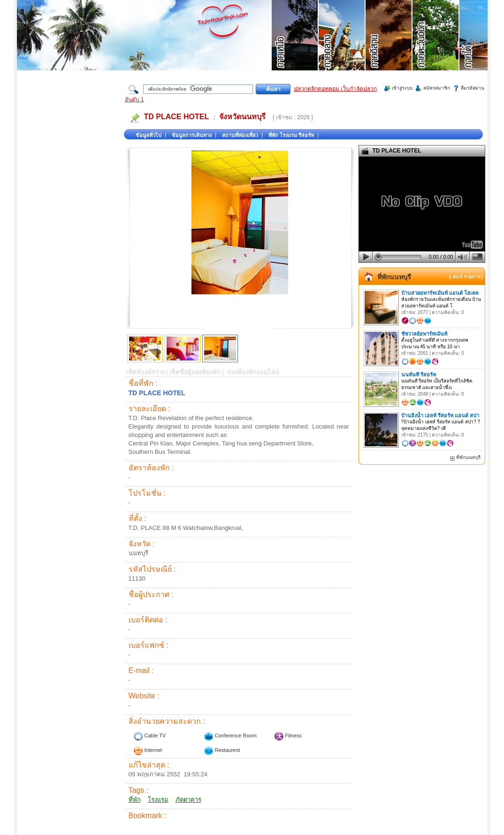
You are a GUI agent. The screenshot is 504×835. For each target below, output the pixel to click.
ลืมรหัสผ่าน (473, 88)
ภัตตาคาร (188, 800)
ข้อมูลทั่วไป (149, 135)
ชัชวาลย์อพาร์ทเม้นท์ (424, 334)
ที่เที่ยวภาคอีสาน (389, 47)
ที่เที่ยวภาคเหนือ (295, 47)
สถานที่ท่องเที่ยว (240, 135)
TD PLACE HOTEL (177, 117)
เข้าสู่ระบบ (402, 88)
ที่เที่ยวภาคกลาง (342, 47)
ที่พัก (135, 800)
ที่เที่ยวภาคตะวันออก (436, 47)
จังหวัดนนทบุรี (242, 117)
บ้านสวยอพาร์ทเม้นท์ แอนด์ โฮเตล (440, 293)
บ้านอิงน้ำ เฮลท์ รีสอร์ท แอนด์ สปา (440, 415)
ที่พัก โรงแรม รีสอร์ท (291, 135)
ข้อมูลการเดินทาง (192, 135)
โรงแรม (158, 800)
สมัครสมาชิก (437, 88)
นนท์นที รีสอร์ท (419, 375)
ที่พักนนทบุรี (394, 277)
